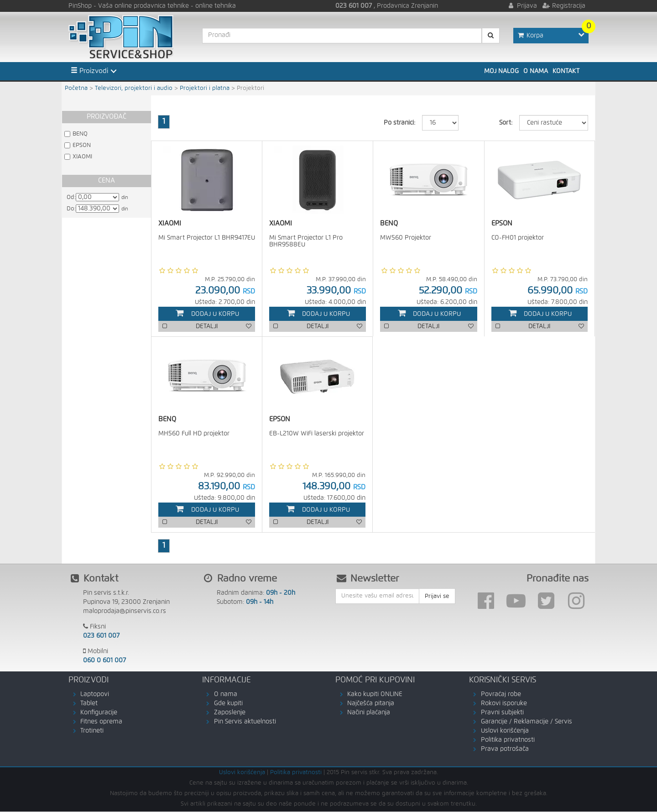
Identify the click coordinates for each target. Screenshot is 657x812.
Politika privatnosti (508, 740)
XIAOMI (82, 157)
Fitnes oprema (101, 722)
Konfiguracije (99, 713)
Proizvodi (89, 71)
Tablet (89, 704)
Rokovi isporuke (504, 704)
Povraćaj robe (501, 695)
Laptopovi (95, 695)
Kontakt (566, 71)
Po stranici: (399, 123)
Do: (71, 209)
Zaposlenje (230, 713)
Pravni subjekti (502, 713)
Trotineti (92, 731)
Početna (76, 88)
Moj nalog (501, 71)
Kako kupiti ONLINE (375, 695)
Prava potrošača (505, 749)
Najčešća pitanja (371, 704)
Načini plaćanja (369, 713)
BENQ (80, 134)
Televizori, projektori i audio (134, 88)
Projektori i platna (205, 88)
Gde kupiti (228, 704)
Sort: (506, 123)
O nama (536, 71)
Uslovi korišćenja (505, 731)
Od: (71, 197)
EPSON (82, 145)
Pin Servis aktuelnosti (245, 722)
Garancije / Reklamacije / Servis (527, 722)
